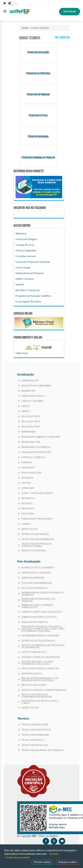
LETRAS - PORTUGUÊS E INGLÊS (37, 493)
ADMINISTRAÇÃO (30, 381)
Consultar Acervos (26, 256)
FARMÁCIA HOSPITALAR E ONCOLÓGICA (42, 612)
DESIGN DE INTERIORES (33, 578)
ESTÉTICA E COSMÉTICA (33, 457)
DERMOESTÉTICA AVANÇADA (36, 573)
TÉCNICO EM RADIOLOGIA (35, 745)
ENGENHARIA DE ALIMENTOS (36, 447)
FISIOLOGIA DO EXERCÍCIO (35, 622)
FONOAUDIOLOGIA (31, 473)
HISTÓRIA (26, 483)
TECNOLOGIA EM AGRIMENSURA (38, 539)
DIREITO (26, 406)
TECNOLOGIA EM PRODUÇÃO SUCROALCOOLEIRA (37, 545)
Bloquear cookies (67, 862)
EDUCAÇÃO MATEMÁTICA (35, 588)
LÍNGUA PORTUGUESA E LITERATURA (40, 669)
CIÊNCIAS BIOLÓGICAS (33, 396)
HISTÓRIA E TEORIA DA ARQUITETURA (41, 657)
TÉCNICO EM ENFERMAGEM (35, 735)
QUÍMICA (26, 524)
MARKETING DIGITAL (32, 674)
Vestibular (70, 12)
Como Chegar (23, 267)
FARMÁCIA (27, 463)
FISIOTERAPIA (28, 468)
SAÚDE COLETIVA (30, 708)
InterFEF (20, 284)
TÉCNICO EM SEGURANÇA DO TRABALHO (43, 750)
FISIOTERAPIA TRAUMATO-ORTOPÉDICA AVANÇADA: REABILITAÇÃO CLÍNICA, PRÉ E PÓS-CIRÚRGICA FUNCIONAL (43, 629)
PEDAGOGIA (28, 509)
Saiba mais (22, 353)
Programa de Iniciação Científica (33, 296)
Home (25, 28)
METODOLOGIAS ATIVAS (34, 685)
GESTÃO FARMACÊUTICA (34, 652)
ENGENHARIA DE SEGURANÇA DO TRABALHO (38, 600)
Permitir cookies (42, 862)
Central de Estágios (26, 239)
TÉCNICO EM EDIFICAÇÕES (35, 725)
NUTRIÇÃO (27, 503)
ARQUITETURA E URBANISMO (36, 386)
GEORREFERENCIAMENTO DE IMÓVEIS (40, 636)
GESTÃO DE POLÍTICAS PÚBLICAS (38, 641)
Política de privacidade (18, 857)
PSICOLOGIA (28, 514)
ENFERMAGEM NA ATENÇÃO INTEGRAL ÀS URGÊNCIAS (43, 594)
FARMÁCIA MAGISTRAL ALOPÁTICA (39, 617)
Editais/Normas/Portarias (30, 273)
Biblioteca (21, 233)
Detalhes (54, 854)
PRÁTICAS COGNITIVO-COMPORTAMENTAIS (44, 690)
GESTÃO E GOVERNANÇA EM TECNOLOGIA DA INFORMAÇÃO (43, 646)
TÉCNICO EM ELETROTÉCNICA (36, 730)
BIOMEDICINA (28, 391)
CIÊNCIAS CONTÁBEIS (32, 401)
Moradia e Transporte (28, 290)
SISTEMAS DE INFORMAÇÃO (35, 534)
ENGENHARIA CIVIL (31, 442)
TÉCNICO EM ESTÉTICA (33, 740)
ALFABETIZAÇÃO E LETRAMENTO (38, 568)
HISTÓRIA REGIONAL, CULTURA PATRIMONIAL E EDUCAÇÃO (37, 663)
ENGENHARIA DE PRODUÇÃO (36, 452)
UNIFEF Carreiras (25, 279)
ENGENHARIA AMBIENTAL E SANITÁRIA (41, 437)
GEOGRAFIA (27, 478)
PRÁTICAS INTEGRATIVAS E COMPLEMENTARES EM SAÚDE (37, 696)
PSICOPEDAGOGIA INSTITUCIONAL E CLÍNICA (40, 702)
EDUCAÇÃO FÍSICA (31, 416)
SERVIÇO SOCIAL (30, 529)
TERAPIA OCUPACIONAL (34, 551)
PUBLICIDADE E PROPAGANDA (37, 519)
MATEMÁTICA (28, 498)
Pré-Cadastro (62, 38)
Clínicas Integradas (26, 250)
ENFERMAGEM (28, 432)
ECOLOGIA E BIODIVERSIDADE (37, 583)
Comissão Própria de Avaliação (33, 262)
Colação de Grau (25, 245)
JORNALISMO (28, 488)
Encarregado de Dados (28, 301)
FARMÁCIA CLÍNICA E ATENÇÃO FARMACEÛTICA (37, 606)
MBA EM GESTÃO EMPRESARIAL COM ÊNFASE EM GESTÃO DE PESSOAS (40, 679)
